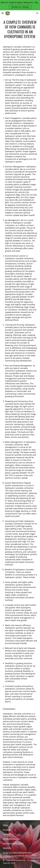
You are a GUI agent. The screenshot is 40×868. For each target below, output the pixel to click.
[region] (20, 5)
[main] (20, 29)
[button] (3, 13)
